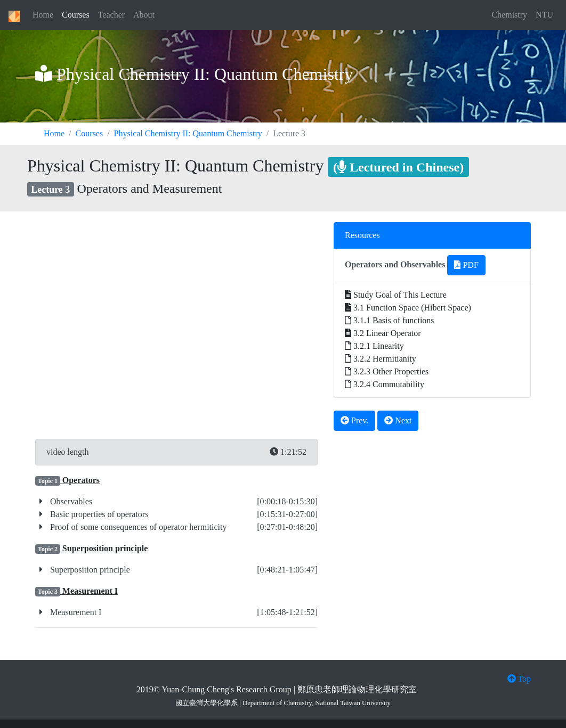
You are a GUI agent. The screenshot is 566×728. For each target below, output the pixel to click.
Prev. (354, 420)
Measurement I (75, 612)
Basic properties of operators (98, 514)
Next (398, 420)
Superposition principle (89, 570)
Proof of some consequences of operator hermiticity (137, 527)
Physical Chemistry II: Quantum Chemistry (188, 133)
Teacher (111, 15)
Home (43, 15)
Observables (70, 501)
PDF (466, 265)
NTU (544, 15)
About (144, 15)
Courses (76, 15)
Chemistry (509, 15)
